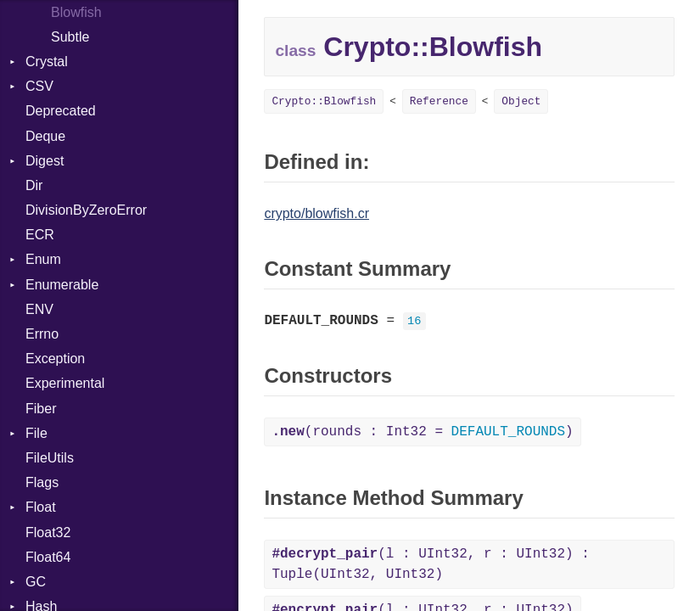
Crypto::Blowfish (324, 101)
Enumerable (62, 285)
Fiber (41, 409)
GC (36, 582)
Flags (42, 482)
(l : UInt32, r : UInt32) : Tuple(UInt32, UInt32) (430, 564)
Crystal (47, 62)
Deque (45, 136)
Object (521, 101)
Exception (55, 359)
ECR (40, 235)
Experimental (65, 383)
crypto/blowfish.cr (316, 213)
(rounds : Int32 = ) (422, 432)
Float (41, 507)
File (36, 433)
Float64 (48, 557)
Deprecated (61, 111)
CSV (39, 86)
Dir (34, 185)
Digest (45, 161)
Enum (43, 259)
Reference (439, 101)
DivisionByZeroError (86, 210)
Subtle (70, 37)
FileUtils (50, 458)
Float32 (48, 533)
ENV (39, 309)
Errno (42, 334)
